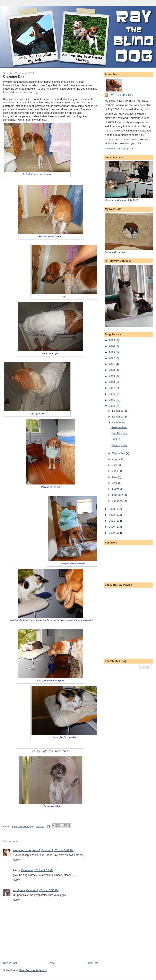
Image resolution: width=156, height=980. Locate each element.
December (119, 411)
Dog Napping (119, 433)
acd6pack (19, 890)
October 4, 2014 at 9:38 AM (37, 870)
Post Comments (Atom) (33, 970)
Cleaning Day (119, 445)
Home (51, 963)
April (115, 483)
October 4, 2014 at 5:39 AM (57, 850)
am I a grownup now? (27, 850)
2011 (112, 521)
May (115, 477)
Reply (16, 860)
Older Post (92, 963)
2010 (112, 527)
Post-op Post (119, 427)
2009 (112, 533)
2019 (112, 376)
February (118, 495)
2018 (112, 382)
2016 (112, 394)
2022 (112, 358)
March (116, 489)
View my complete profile (120, 149)
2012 (112, 515)
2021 (112, 364)
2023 (112, 352)
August (117, 459)
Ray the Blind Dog (121, 95)
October (117, 423)
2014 (112, 406)
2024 (112, 346)
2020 (112, 370)
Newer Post (10, 963)
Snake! (115, 439)
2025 (112, 340)
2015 (112, 400)
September (119, 453)
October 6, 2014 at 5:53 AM (42, 890)
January (117, 501)
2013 (112, 509)
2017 (112, 388)
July (115, 465)
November (119, 417)
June (115, 471)
